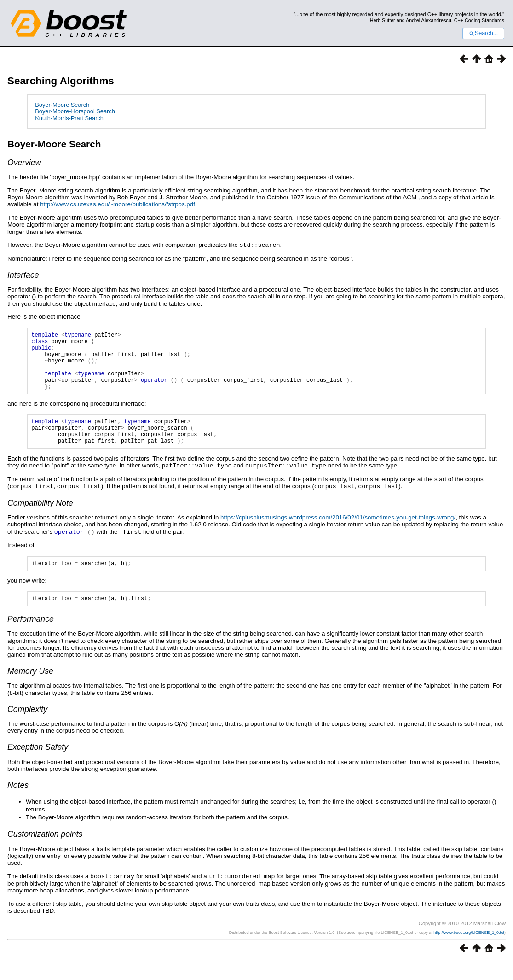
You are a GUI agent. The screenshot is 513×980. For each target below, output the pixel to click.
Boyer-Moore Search (62, 105)
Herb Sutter (383, 20)
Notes (18, 804)
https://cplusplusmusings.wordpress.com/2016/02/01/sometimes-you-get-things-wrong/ (338, 534)
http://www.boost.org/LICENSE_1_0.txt (469, 951)
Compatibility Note (40, 519)
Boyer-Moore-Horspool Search (75, 111)
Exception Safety (38, 766)
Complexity (27, 728)
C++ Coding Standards (479, 20)
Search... (483, 33)
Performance (31, 638)
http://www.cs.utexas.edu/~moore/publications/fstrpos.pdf (118, 204)
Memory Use (30, 690)
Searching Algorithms (61, 81)
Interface (23, 274)
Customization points (45, 853)
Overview (24, 163)
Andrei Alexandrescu (429, 20)
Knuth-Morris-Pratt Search (69, 118)
